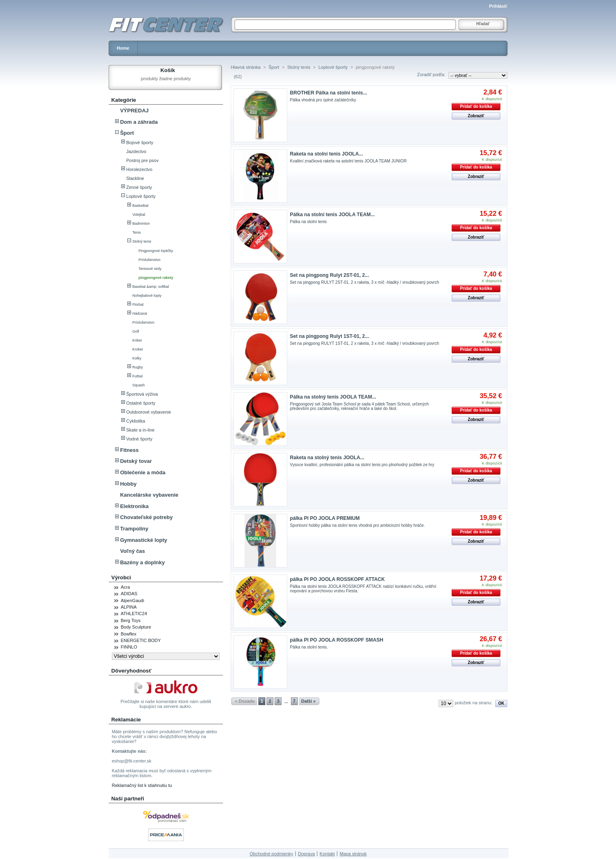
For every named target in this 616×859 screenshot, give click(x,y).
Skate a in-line (140, 430)
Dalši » (308, 701)
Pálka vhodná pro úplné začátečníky (323, 100)
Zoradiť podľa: (431, 75)
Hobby (128, 484)
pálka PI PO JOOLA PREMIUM (325, 518)
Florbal (138, 305)
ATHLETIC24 (134, 614)
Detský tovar (136, 461)
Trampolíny (134, 529)
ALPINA (129, 607)
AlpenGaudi (133, 600)
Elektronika (134, 506)
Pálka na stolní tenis (308, 222)
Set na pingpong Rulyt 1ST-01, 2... (330, 336)
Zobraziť (476, 116)
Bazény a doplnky (142, 562)
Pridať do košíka (476, 106)
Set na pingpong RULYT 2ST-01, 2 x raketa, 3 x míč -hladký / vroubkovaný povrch (365, 282)
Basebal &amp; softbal (151, 287)
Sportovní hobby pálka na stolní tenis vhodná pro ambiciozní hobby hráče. (358, 525)
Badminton (141, 224)
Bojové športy (140, 142)
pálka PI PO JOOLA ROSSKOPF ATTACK (337, 579)
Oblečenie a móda (143, 472)
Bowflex (129, 634)
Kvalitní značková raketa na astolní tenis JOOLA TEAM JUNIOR (348, 161)
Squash (139, 385)
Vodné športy (139, 439)
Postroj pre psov (142, 160)
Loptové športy (141, 196)
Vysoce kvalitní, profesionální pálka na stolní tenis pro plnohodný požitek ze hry (362, 465)
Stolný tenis (142, 241)
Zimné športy (139, 187)
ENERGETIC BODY (141, 640)
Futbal (137, 376)
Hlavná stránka (246, 67)
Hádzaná (140, 313)
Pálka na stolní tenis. (309, 647)
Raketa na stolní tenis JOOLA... (327, 154)
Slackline (135, 178)
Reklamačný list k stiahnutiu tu (142, 785)
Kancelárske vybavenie (149, 495)
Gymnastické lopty (144, 540)
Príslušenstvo (149, 260)
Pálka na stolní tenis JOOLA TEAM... (333, 215)
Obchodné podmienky (272, 854)
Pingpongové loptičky (156, 251)
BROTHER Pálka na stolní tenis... (329, 93)
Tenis (137, 232)
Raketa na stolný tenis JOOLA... (327, 458)
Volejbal (139, 215)
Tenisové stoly (150, 269)
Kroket (138, 349)
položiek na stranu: (474, 703)
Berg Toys (131, 620)
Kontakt (327, 854)
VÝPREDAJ (134, 111)
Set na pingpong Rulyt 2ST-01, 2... (330, 275)
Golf (136, 331)
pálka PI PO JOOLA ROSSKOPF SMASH (337, 640)
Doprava (306, 854)
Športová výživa (142, 394)
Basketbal (140, 206)
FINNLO (129, 647)
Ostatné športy (141, 403)
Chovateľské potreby (146, 517)
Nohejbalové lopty (147, 296)
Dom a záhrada (139, 122)
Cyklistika (135, 421)
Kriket (137, 340)
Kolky (137, 358)
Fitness (129, 450)
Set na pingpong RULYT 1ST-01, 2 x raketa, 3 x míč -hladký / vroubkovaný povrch (365, 343)
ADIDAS (129, 594)
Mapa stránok (353, 854)
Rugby (138, 367)
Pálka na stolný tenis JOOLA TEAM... (333, 397)
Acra (126, 587)
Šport (127, 133)
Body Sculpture (136, 627)
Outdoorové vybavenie (149, 412)
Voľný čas (132, 551)
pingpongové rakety (156, 278)
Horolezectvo (139, 169)
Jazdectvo (136, 151)
